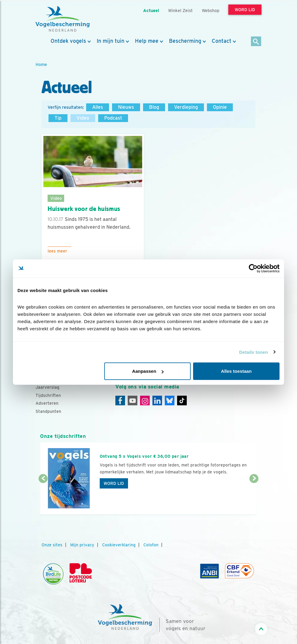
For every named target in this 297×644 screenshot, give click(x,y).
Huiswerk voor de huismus (84, 209)
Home (41, 64)
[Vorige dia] (43, 497)
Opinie (220, 107)
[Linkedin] (157, 401)
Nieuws (126, 107)
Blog (154, 107)
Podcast (113, 118)
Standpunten (48, 411)
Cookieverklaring (119, 545)
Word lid (114, 483)
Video (83, 118)
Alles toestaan (236, 371)
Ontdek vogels (68, 41)
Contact (222, 41)
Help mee (147, 41)
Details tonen (253, 352)
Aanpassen (148, 371)
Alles (98, 107)
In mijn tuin (111, 41)
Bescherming (185, 41)
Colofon (151, 545)
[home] (63, 19)
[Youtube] (133, 401)
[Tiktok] (182, 401)
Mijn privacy (82, 545)
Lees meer (57, 251)
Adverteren (47, 403)
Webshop (211, 10)
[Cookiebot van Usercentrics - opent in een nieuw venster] (253, 268)
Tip (58, 118)
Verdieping (186, 107)
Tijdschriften (48, 395)
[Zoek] (256, 42)
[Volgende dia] (254, 497)
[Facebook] (120, 401)
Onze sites (52, 545)
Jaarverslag (47, 387)
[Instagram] (145, 401)
